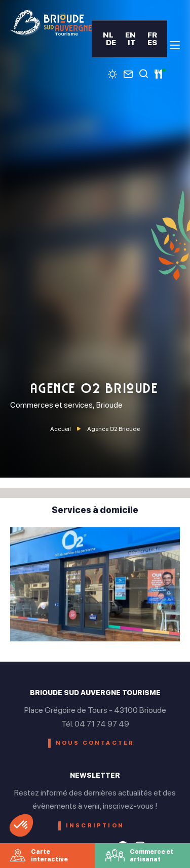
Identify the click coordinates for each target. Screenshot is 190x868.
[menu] (175, 45)
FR (152, 35)
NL (108, 35)
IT (132, 42)
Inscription (95, 826)
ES (152, 42)
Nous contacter (95, 743)
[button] (21, 825)
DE (111, 42)
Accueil (61, 429)
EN (130, 35)
